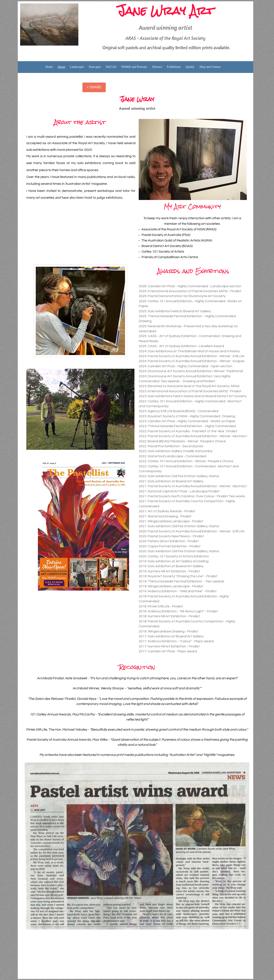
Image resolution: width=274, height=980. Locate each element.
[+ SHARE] (94, 87)
